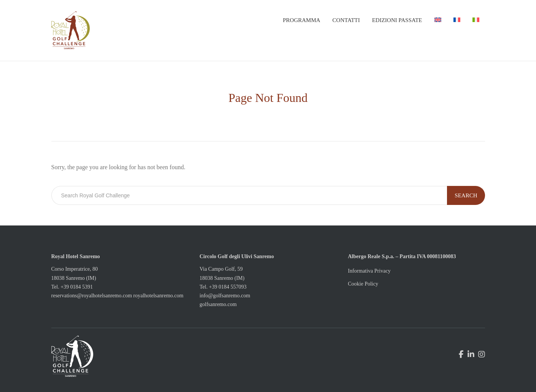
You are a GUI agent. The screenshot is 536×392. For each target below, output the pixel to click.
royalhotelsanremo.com (158, 296)
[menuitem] (438, 20)
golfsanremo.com (218, 304)
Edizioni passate (397, 20)
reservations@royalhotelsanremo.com (92, 296)
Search (466, 195)
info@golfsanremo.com (225, 296)
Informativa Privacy (369, 271)
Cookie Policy (363, 284)
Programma (301, 20)
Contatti (346, 20)
